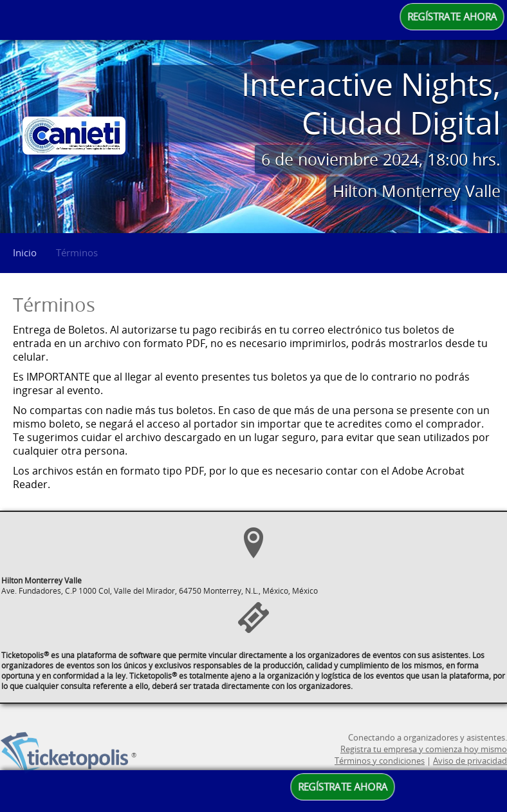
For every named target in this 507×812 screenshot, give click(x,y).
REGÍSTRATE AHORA (452, 17)
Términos (77, 252)
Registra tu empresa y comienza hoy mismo (424, 766)
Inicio (25, 252)
